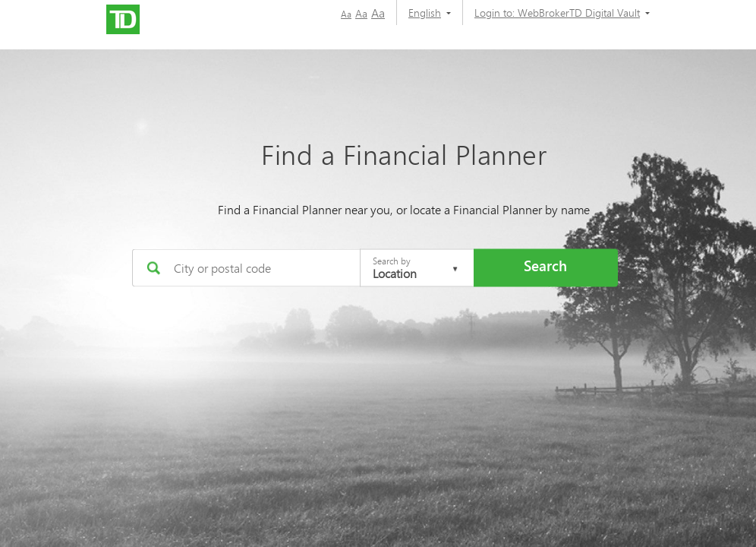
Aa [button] (346, 14)
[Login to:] (556, 13)
